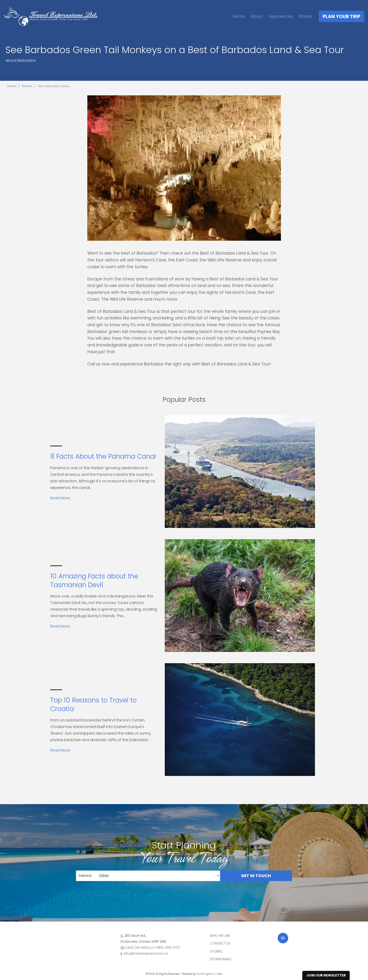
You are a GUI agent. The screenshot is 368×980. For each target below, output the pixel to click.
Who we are (220, 936)
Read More (60, 498)
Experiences (281, 16)
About (257, 16)
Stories (305, 16)
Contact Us (220, 943)
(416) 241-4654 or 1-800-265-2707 (153, 948)
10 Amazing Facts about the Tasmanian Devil (94, 580)
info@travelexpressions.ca (146, 953)
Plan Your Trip (341, 16)
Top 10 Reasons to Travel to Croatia (93, 704)
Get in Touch (256, 875)
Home (239, 16)
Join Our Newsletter (326, 975)
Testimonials (221, 959)
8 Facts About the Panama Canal (103, 456)
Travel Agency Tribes (209, 974)
